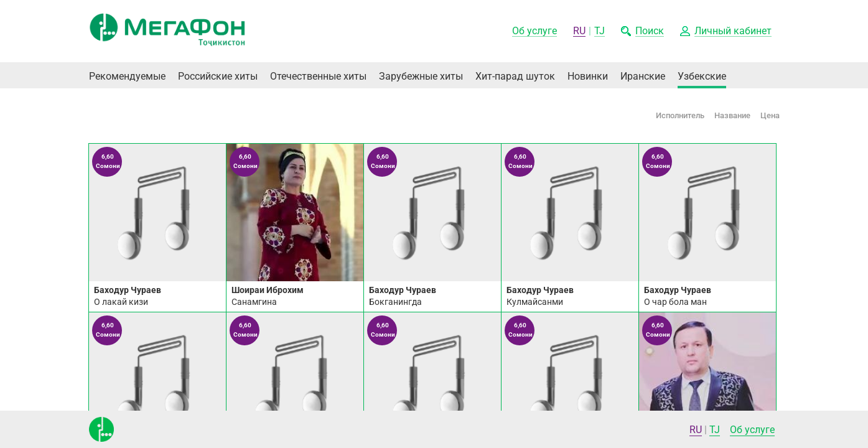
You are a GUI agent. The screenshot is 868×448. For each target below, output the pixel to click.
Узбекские (702, 76)
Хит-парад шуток (515, 76)
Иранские (643, 76)
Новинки (588, 76)
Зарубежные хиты (421, 76)
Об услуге (752, 430)
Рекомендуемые (127, 76)
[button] (726, 31)
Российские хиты (218, 76)
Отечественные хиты (318, 76)
